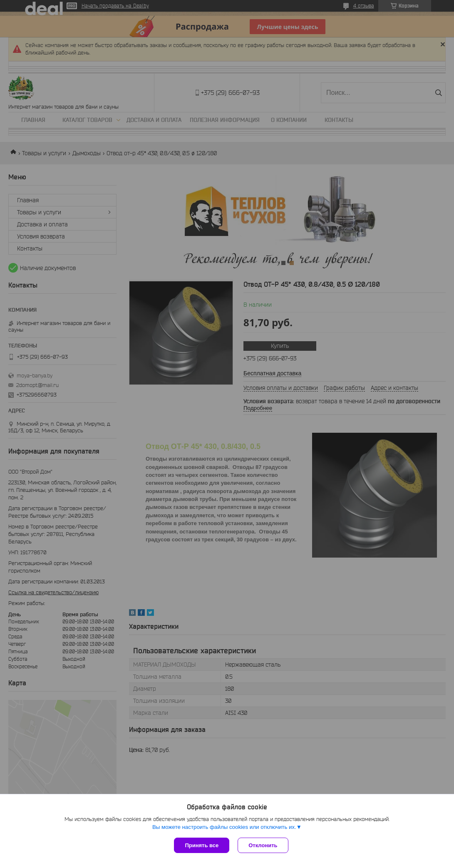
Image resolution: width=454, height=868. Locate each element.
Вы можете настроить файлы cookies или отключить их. (224, 827)
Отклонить (263, 845)
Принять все (202, 845)
